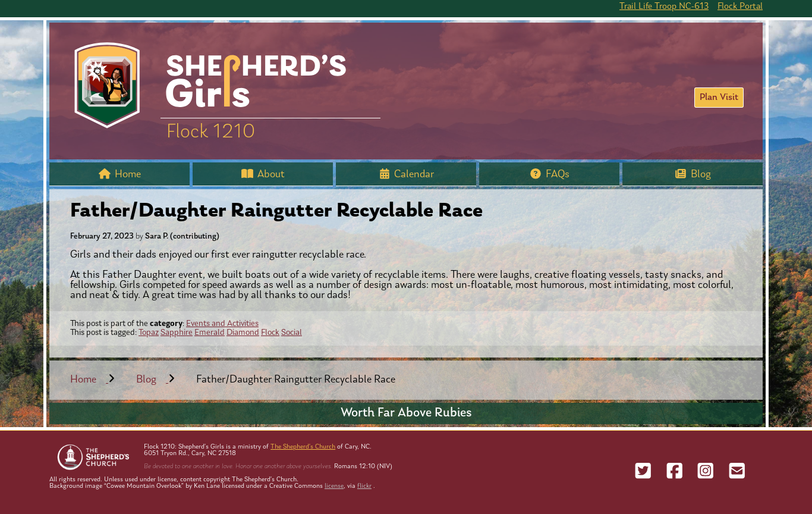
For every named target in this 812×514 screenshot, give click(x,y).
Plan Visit (719, 98)
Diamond (243, 333)
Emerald (210, 333)
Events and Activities (222, 324)
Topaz (149, 333)
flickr (364, 486)
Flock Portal (740, 7)
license (334, 486)
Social (292, 333)
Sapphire (177, 333)
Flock (270, 333)
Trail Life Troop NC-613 (664, 7)
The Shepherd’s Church (303, 447)
